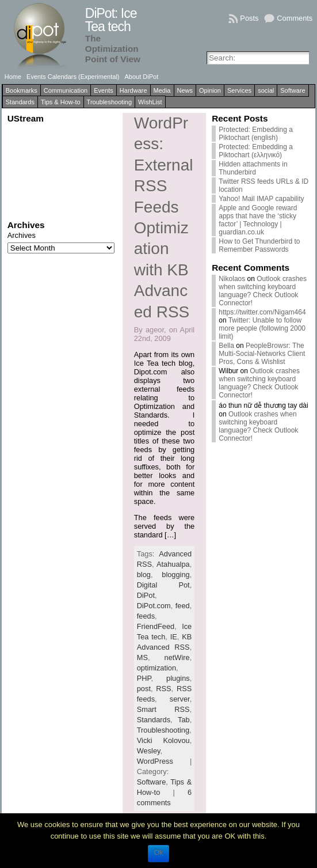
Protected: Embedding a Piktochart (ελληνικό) (256, 151)
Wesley (149, 751)
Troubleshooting (109, 102)
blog (144, 575)
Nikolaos (232, 279)
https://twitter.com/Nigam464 (262, 312)
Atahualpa (173, 564)
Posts (249, 18)
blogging (175, 575)
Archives (22, 235)
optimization (156, 668)
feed (183, 606)
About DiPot (142, 77)
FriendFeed (156, 626)
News (185, 90)
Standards (20, 102)
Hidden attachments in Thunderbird (253, 168)
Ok (158, 852)
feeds (146, 616)
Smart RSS (163, 709)
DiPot (146, 595)
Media (162, 90)
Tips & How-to (61, 102)
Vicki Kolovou (163, 740)
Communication (66, 90)
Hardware (133, 90)
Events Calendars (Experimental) (73, 77)
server (180, 699)
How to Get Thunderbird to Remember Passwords (259, 245)
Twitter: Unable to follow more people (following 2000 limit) (262, 328)
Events (104, 90)
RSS (163, 689)
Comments (295, 18)
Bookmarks (22, 90)
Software (293, 90)
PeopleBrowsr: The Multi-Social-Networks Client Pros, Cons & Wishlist (262, 354)
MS (142, 657)
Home (13, 77)
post (144, 689)
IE (174, 637)
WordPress (155, 761)
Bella (226, 346)
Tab (184, 720)
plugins (178, 678)
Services (239, 90)
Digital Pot (163, 585)
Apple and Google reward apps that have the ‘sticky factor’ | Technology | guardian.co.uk (258, 220)
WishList (150, 102)
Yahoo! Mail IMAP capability (261, 199)
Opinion (210, 90)
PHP (144, 678)
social (266, 90)
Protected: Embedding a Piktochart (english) (256, 134)
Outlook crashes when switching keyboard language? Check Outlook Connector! (263, 291)
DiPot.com (154, 606)
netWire (177, 657)
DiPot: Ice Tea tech (111, 20)
